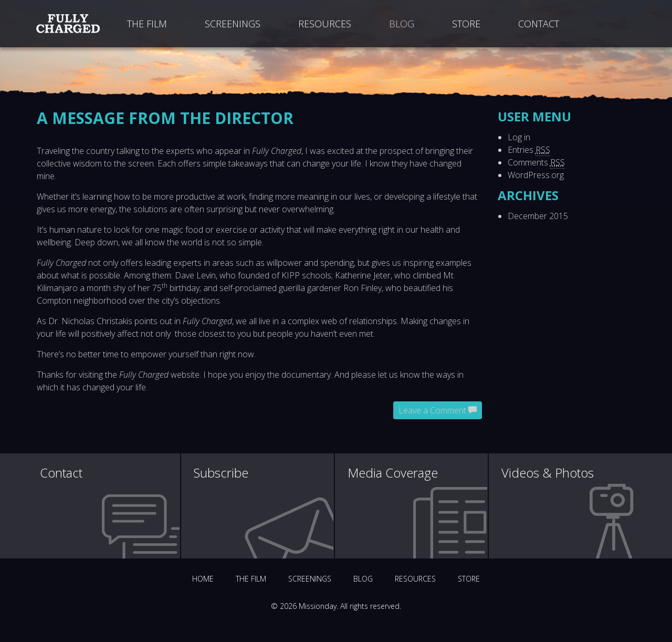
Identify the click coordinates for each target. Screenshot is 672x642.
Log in (519, 137)
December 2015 (538, 216)
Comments (536, 163)
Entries (529, 150)
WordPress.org (536, 175)
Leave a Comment (438, 410)
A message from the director (165, 118)
